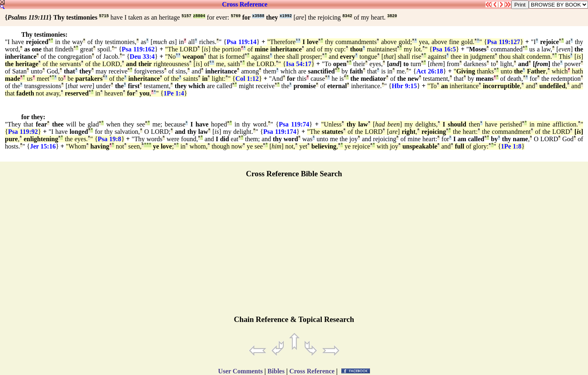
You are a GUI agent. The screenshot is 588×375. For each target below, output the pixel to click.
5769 (236, 16)
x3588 (258, 16)
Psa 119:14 (242, 42)
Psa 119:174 (280, 132)
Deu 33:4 (142, 57)
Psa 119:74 (294, 124)
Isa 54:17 (298, 64)
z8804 (199, 16)
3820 (392, 16)
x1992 (286, 16)
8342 (347, 16)
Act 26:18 (430, 71)
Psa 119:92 (23, 132)
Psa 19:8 (109, 139)
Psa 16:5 (444, 49)
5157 (187, 16)
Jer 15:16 (43, 146)
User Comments (240, 371)
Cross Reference (245, 4)
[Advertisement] (294, 250)
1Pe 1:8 (511, 146)
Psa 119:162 (138, 49)
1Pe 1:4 (174, 93)
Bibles (276, 371)
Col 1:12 (247, 79)
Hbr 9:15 (404, 86)
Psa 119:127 (504, 42)
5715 (104, 16)
